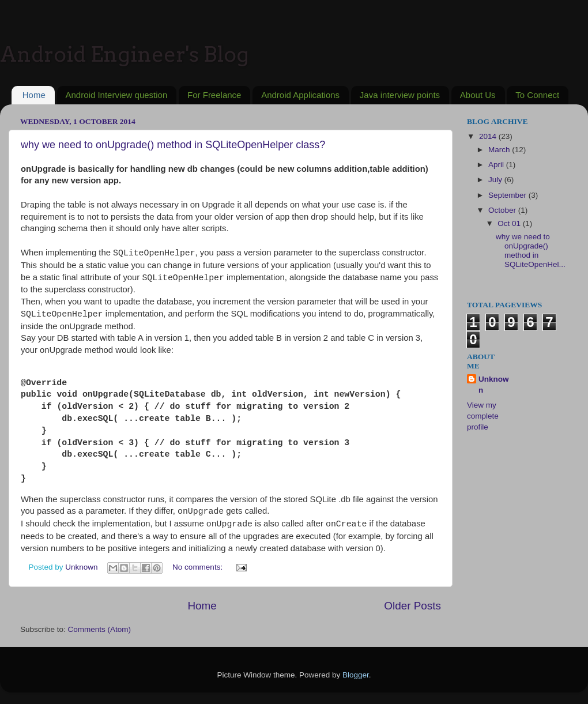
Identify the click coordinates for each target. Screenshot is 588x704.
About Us (478, 95)
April (497, 165)
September (508, 195)
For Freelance (214, 95)
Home (34, 95)
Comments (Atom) (100, 629)
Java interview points (400, 95)
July (496, 180)
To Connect (537, 95)
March (500, 150)
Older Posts (412, 606)
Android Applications (300, 95)
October (503, 210)
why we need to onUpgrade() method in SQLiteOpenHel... (531, 251)
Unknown (494, 385)
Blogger (356, 675)
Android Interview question (117, 95)
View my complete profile (483, 416)
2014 (489, 136)
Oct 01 (510, 223)
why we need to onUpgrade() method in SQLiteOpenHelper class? (173, 145)
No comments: (199, 567)
